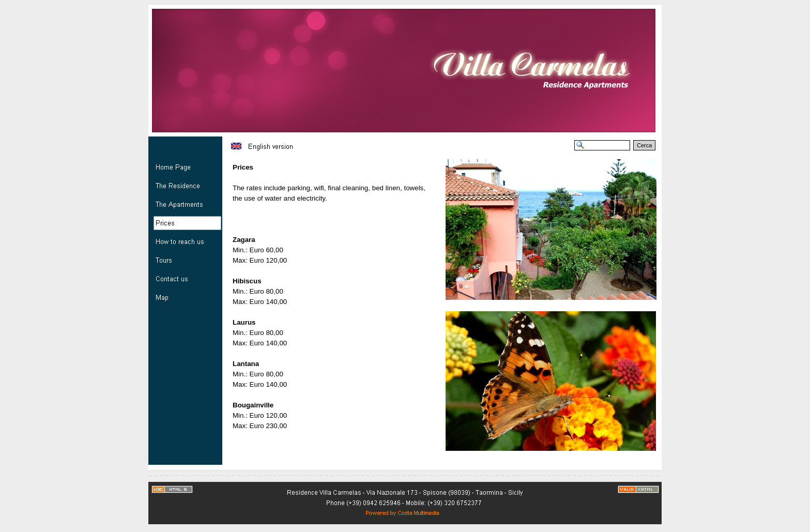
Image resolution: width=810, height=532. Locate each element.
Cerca (644, 145)
